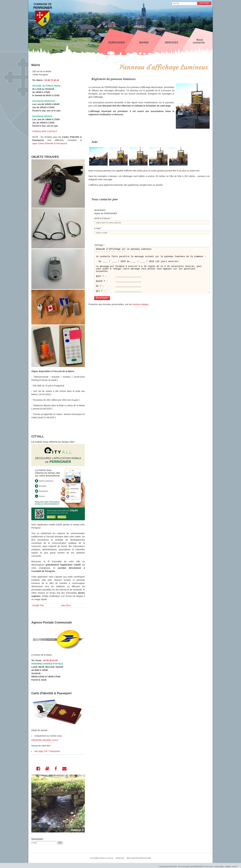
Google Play (38, 605)
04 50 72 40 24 (52, 80)
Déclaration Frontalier (139, 858)
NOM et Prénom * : (103, 218)
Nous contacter (199, 41)
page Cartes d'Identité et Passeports (50, 143)
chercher (204, 3)
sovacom (235, 866)
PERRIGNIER (117, 41)
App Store (66, 605)
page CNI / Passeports (49, 751)
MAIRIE (144, 41)
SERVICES (171, 41)
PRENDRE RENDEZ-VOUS (45, 740)
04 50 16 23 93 (50, 660)
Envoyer (102, 306)
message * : (100, 245)
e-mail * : (98, 228)
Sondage (120, 858)
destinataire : (100, 210)
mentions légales (141, 313)
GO (60, 843)
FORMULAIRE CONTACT (45, 131)
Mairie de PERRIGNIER (170, 866)
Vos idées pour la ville (102, 858)
